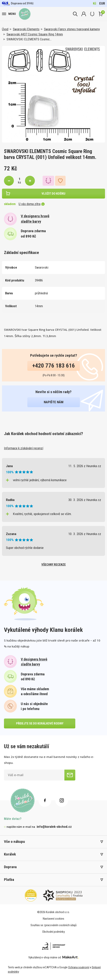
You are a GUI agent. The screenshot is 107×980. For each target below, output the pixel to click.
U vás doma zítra (32, 204)
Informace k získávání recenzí (24, 448)
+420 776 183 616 (54, 366)
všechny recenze (54, 565)
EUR (102, 3)
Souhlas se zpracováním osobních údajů (53, 925)
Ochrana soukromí (79, 967)
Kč (95, 3)
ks (20, 182)
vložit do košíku (53, 194)
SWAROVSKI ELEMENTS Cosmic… (29, 39)
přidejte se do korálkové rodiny (40, 723)
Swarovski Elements (26, 29)
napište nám (54, 402)
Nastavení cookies (53, 919)
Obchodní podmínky (53, 932)
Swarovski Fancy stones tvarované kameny (72, 29)
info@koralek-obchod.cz (54, 827)
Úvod (5, 29)
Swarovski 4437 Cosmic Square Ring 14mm (35, 34)
